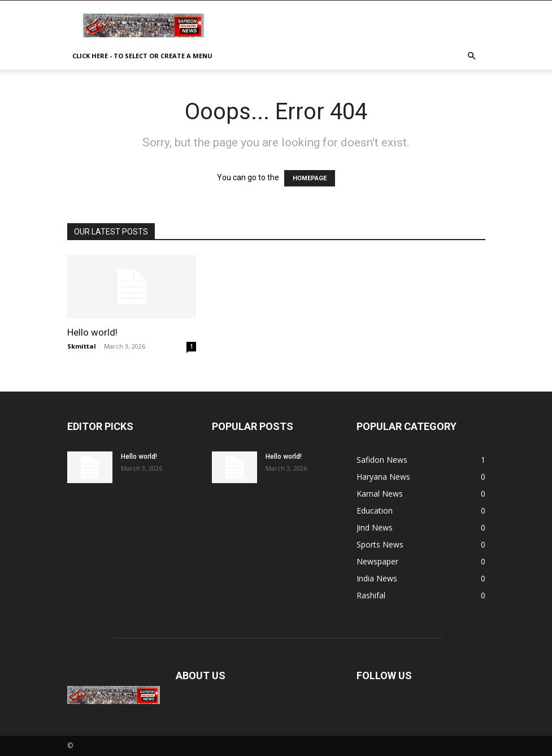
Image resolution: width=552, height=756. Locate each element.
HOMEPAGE (310, 178)
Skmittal (82, 346)
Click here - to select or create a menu (142, 56)
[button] (472, 56)
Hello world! (92, 332)
